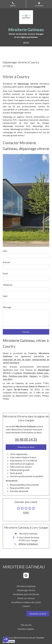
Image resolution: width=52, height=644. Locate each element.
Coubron (18, 373)
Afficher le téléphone (28, 544)
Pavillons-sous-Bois (18, 376)
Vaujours (33, 376)
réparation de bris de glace (17, 359)
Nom (5, 251)
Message (7, 307)
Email (5, 273)
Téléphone (8, 285)
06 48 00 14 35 (26, 439)
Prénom (6, 262)
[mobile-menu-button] (26, 43)
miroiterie (14, 362)
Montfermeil (29, 373)
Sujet (5, 296)
